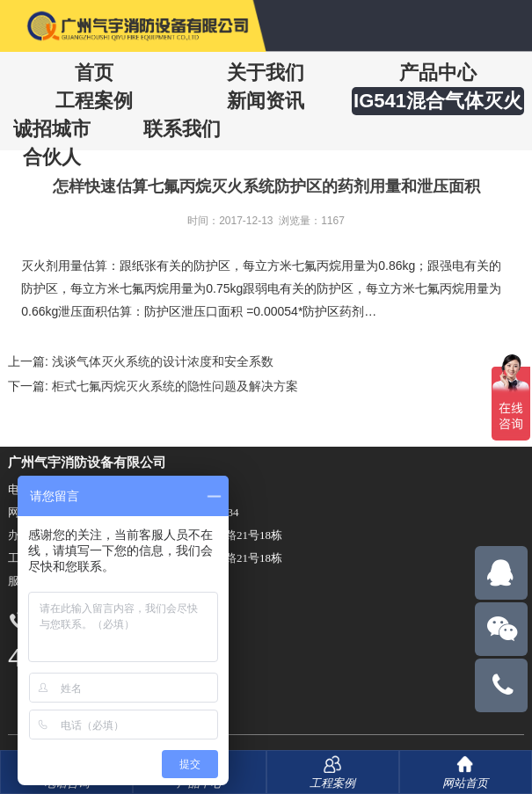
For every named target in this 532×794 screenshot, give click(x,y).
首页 (94, 73)
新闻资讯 (266, 101)
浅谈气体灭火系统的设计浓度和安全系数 (163, 361)
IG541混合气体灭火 (438, 101)
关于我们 (266, 73)
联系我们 (182, 129)
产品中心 (438, 73)
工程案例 (94, 101)
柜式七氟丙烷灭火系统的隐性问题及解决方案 (175, 386)
